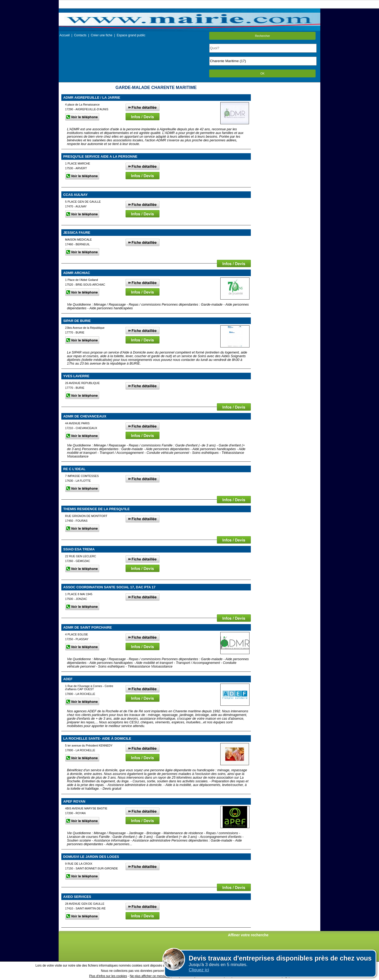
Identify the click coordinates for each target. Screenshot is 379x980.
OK (262, 73)
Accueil (65, 35)
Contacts (80, 35)
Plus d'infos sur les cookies (108, 976)
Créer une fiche (102, 35)
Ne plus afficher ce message (150, 976)
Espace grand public (131, 35)
